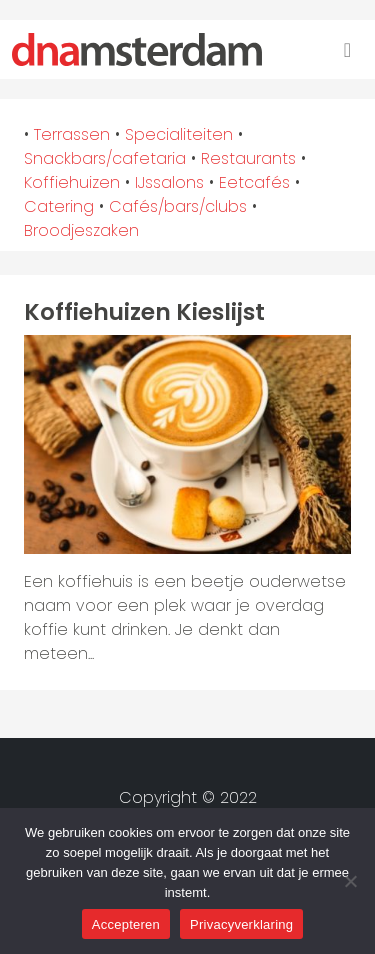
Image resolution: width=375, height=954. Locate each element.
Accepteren (126, 924)
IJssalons (169, 182)
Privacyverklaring (241, 924)
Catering (59, 206)
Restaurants (248, 158)
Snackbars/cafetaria (105, 158)
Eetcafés (254, 182)
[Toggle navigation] (347, 50)
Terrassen (72, 134)
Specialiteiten (179, 134)
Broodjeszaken (81, 230)
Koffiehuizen (72, 182)
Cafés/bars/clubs (178, 206)
